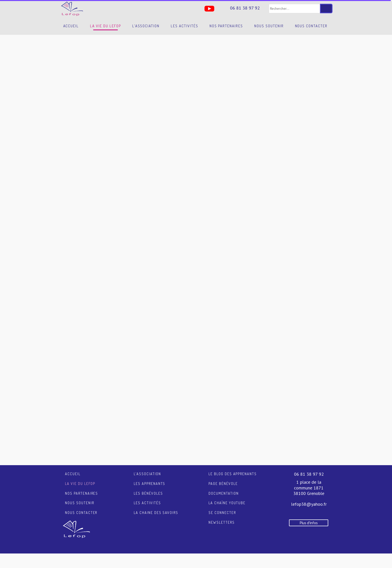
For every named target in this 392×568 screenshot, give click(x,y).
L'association (146, 26)
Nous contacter (311, 26)
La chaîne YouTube (227, 503)
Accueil (71, 26)
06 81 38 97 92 (245, 8)
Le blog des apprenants (233, 474)
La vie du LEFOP (105, 26)
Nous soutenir (269, 26)
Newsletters (222, 522)
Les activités (184, 26)
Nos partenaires (226, 26)
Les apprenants (149, 484)
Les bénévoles (148, 493)
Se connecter (222, 513)
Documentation (223, 493)
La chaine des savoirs (156, 513)
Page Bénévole (223, 484)
